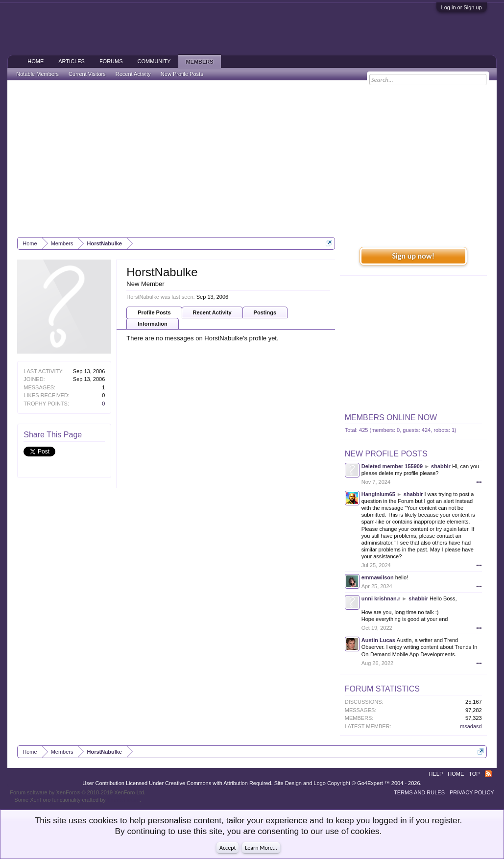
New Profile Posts (386, 454)
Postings (265, 312)
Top (474, 774)
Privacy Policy (472, 792)
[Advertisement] (252, 159)
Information (153, 324)
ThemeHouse (123, 800)
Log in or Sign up (462, 7)
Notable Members (37, 74)
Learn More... (261, 848)
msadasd (471, 726)
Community (154, 61)
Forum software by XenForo (78, 792)
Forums (111, 61)
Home (36, 61)
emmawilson (378, 577)
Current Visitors (87, 74)
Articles (72, 61)
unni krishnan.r (381, 598)
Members (199, 62)
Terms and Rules (419, 792)
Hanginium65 (378, 494)
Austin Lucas (378, 640)
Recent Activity (212, 312)
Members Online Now (391, 418)
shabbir (441, 466)
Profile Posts (154, 312)
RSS (488, 774)
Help (436, 774)
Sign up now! (413, 256)
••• (479, 482)
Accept (228, 848)
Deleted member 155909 (392, 466)
